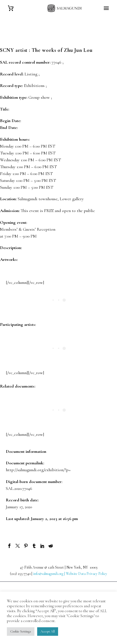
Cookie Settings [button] (21, 631)
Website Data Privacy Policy (86, 574)
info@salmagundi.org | (49, 574)
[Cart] (11, 8)
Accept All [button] (48, 631)
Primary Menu (106, 8)
